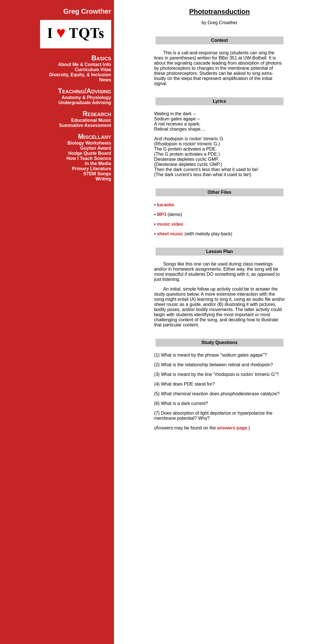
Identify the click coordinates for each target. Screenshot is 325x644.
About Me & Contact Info (85, 64)
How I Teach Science (89, 158)
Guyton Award (96, 148)
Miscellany (94, 136)
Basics (101, 58)
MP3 (162, 214)
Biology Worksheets (89, 143)
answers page (232, 428)
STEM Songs (97, 174)
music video (170, 224)
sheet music (170, 234)
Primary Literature (92, 169)
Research (97, 114)
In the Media (98, 163)
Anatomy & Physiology (86, 97)
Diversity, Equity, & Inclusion (80, 75)
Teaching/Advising (85, 91)
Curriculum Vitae (93, 70)
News (105, 80)
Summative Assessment (85, 125)
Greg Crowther (87, 11)
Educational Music (91, 120)
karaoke (166, 205)
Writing (103, 179)
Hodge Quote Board (90, 153)
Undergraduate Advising (85, 103)
